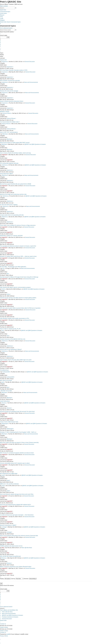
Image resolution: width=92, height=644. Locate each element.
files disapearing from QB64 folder (9, 474)
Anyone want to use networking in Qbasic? (11, 349)
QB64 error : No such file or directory (9, 484)
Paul (3, 330)
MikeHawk (5, 134)
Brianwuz (4, 558)
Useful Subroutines (5, 401)
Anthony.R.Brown (7, 113)
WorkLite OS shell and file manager (9, 91)
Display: (5, 579)
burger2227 (4, 155)
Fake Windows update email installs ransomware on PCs (15, 318)
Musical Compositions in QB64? (8, 525)
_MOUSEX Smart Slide (6, 391)
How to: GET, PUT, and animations (9, 132)
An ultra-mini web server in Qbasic (9, 205)
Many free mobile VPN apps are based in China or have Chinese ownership (19, 443)
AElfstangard (5, 424)
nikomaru (4, 403)
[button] (0, 34)
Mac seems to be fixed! (6, 380)
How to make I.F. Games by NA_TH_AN (10, 329)
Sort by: (17, 579)
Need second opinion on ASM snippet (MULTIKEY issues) (15, 143)
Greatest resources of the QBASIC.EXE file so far (13, 339)
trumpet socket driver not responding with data (12, 215)
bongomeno (5, 62)
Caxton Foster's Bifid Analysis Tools (9, 422)
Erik (3, 268)
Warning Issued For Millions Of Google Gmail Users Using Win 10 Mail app (19, 277)
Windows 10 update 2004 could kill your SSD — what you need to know (18, 256)
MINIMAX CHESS (5, 112)
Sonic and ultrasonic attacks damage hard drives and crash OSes (17, 494)
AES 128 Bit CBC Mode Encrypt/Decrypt (10, 556)
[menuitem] (5, 12)
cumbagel (4, 527)
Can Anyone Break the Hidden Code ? (10, 122)
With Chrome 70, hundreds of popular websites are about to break (17, 453)
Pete (3, 548)
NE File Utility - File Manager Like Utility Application (13, 267)
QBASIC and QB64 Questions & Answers (35, 144)
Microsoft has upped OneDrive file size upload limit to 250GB (15, 184)
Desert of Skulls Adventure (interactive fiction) (12, 101)
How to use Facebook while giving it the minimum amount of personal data (19, 536)
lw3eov (3, 289)
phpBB (8, 634)
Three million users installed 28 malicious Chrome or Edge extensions (18, 225)
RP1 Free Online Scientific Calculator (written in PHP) (14, 70)
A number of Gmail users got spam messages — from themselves (17, 515)
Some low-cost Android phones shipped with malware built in (15, 505)
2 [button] (0, 41)
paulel (3, 475)
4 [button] (0, 44)
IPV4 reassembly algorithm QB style (9, 163)
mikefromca (4, 165)
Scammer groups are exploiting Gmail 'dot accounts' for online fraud (17, 411)
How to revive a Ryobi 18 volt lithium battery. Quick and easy (15, 153)
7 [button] (0, 50)
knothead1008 (6, 372)
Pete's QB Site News (27, 548)
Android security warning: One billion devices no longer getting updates (18, 298)
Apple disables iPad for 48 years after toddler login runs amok (16, 360)
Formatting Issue (4, 370)
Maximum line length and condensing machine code (13, 194)
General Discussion (30, 62)
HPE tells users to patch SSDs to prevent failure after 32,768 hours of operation (20, 308)
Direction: (30, 579)
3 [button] (0, 43)
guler (3, 382)
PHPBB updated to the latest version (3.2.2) (11, 546)
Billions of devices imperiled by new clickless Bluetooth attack (16, 567)
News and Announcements (31, 82)
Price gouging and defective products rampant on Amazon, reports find (18, 246)
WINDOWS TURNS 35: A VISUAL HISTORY (11, 236)
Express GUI (3, 60)
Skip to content (4, 6)
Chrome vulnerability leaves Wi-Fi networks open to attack (15, 463)
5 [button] (0, 46)
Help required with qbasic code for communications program (15, 287)
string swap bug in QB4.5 (6, 174)
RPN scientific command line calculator (10, 81)
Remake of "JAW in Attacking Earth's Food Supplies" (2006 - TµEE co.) (18, 432)
